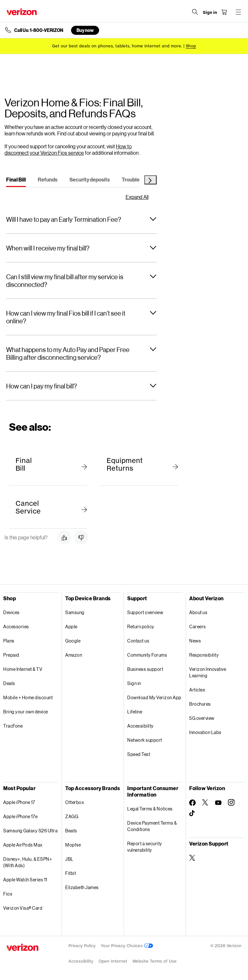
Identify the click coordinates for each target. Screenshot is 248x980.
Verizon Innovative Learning (208, 672)
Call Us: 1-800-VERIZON (39, 30)
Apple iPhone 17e (20, 816)
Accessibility (140, 726)
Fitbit (71, 873)
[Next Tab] (150, 180)
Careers (198, 627)
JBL (69, 859)
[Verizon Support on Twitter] (192, 858)
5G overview (202, 718)
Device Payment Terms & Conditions (152, 826)
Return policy (141, 627)
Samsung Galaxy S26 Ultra (30, 831)
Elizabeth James (82, 887)
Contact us (138, 641)
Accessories (16, 627)
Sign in (134, 683)
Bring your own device (26, 712)
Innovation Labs (205, 732)
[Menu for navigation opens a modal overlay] (238, 12)
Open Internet (113, 961)
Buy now (85, 30)
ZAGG (72, 816)
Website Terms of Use (155, 961)
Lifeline (135, 712)
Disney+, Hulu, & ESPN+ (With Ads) (28, 862)
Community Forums (147, 655)
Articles (197, 690)
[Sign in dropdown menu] (210, 13)
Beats (71, 831)
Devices (11, 612)
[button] (81, 219)
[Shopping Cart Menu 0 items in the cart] (224, 12)
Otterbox (75, 802)
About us (198, 612)
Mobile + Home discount (28, 697)
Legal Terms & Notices (150, 809)
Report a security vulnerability (145, 847)
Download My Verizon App (154, 697)
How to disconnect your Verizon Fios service (68, 149)
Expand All (137, 197)
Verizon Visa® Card (23, 908)
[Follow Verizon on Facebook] (192, 803)
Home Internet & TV (23, 669)
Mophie (73, 845)
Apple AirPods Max (23, 845)
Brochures (200, 704)
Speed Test (139, 754)
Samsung (75, 612)
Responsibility (204, 655)
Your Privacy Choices (127, 946)
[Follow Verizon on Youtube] (218, 803)
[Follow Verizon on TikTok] (192, 813)
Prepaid (11, 655)
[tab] (16, 181)
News (195, 641)
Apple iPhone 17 (19, 802)
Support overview (145, 612)
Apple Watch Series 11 (25, 880)
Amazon (74, 655)
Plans (9, 641)
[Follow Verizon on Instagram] (231, 802)
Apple (71, 627)
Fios (8, 894)
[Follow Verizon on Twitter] (205, 802)
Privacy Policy (82, 946)
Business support (145, 669)
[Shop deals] (191, 46)
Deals (9, 683)
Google (73, 641)
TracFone (13, 726)
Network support (145, 740)
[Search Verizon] (195, 12)
